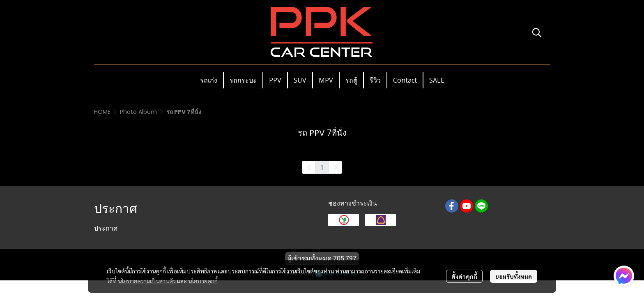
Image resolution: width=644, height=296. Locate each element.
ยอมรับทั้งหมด (514, 276)
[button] (537, 32)
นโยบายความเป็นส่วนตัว (147, 281)
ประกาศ (106, 228)
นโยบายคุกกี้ (203, 281)
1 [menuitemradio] (322, 167)
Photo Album (138, 112)
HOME (102, 112)
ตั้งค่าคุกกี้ (464, 276)
